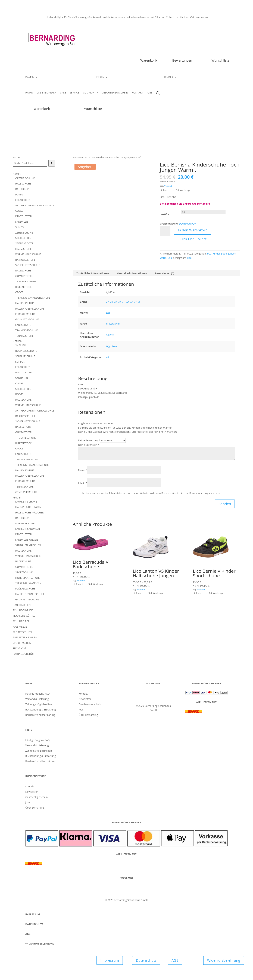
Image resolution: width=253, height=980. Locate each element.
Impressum (110, 960)
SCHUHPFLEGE (21, 621)
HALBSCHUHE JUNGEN (28, 507)
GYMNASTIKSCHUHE (27, 319)
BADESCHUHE (23, 270)
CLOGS (19, 211)
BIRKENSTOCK (23, 287)
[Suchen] (52, 163)
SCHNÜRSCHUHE (25, 356)
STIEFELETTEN (23, 238)
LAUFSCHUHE (23, 325)
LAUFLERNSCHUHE (26, 502)
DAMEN (30, 77)
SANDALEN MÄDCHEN (28, 545)
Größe (165, 214)
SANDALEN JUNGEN (27, 540)
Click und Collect (193, 239)
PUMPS (19, 194)
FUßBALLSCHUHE (25, 314)
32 (127, 302)
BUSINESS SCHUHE (26, 351)
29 (115, 302)
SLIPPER (20, 362)
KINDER (169, 77)
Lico (189, 258)
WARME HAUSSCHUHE (28, 254)
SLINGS (19, 227)
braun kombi (113, 324)
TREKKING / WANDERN (28, 583)
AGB (175, 960)
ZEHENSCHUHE (24, 233)
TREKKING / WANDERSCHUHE (32, 465)
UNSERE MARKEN (46, 93)
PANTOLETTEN (24, 216)
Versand (168, 186)
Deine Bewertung (89, 440)
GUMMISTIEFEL (24, 276)
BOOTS (19, 394)
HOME (29, 93)
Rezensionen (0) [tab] (165, 273)
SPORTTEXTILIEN (22, 632)
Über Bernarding (88, 715)
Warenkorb (149, 60)
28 (111, 302)
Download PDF (188, 224)
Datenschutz (146, 960)
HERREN (99, 77)
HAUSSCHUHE (23, 249)
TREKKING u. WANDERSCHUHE (33, 298)
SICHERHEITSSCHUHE (28, 265)
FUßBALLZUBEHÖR (24, 654)
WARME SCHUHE (25, 523)
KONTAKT (137, 93)
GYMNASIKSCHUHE (26, 492)
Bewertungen (182, 60)
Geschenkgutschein (90, 704)
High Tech (111, 346)
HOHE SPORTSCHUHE (28, 578)
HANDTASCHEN (22, 605)
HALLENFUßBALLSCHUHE (30, 309)
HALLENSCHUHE (25, 303)
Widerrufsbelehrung (224, 960)
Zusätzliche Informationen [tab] (93, 273)
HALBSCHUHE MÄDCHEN (30, 512)
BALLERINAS (22, 189)
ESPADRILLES (23, 200)
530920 (110, 335)
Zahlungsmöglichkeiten (39, 704)
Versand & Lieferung (37, 699)
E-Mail (83, 483)
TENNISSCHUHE (24, 336)
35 (139, 302)
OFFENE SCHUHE (25, 178)
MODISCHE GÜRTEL (24, 616)
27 (107, 302)
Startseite (78, 157)
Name (83, 470)
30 (119, 302)
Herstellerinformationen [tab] (132, 273)
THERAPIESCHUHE (26, 281)
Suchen (17, 157)
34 (135, 302)
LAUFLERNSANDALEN (28, 529)
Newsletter (85, 699)
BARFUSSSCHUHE (25, 260)
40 (107, 357)
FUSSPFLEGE (20, 627)
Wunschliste (220, 60)
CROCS (19, 292)
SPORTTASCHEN (22, 643)
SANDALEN (22, 222)
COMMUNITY (90, 93)
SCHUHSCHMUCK (23, 610)
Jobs (81, 710)
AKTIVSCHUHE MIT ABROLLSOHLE (35, 205)
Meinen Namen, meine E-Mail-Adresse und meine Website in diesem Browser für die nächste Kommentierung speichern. (152, 493)
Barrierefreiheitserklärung (40, 715)
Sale (170, 258)
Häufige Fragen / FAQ (38, 694)
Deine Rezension (89, 445)
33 (131, 302)
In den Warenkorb (193, 230)
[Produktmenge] (165, 231)
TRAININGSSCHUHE (26, 330)
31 (123, 302)
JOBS (150, 93)
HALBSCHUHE (23, 184)
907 (87, 157)
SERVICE (74, 93)
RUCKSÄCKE (20, 648)
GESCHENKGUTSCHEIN (115, 93)
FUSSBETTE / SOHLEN (25, 637)
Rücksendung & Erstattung (41, 710)
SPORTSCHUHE (24, 572)
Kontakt (83, 694)
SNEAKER (21, 345)
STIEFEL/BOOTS (24, 243)
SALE (63, 93)
